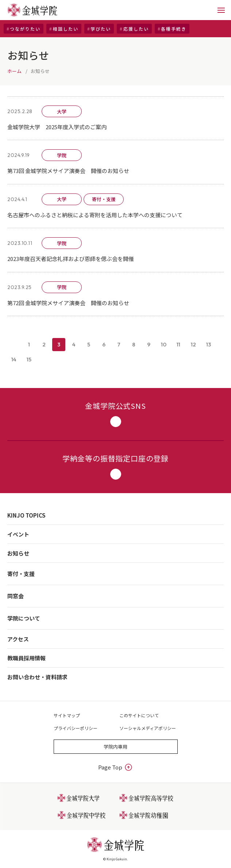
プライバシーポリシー (76, 728)
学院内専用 (115, 747)
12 (193, 344)
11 (178, 344)
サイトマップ (67, 715)
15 (29, 359)
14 (14, 359)
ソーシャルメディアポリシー (148, 728)
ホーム (14, 71)
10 (164, 344)
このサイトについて (139, 715)
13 (209, 344)
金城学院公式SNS (115, 414)
